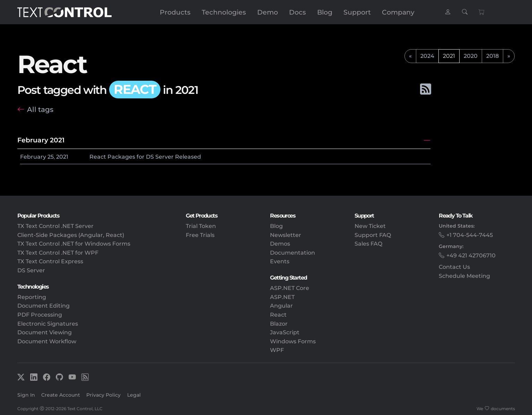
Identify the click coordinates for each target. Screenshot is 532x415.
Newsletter (286, 235)
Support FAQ (373, 235)
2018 (492, 56)
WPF (277, 350)
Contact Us (454, 267)
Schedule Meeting (464, 276)
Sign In (26, 395)
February (33, 157)
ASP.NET (282, 297)
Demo (268, 12)
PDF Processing (40, 315)
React (278, 315)
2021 (62, 157)
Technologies (224, 12)
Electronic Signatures (48, 324)
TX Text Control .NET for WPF (58, 253)
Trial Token (201, 226)
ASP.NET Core (290, 288)
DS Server (31, 270)
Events (280, 261)
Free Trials (200, 235)
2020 (471, 56)
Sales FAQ (368, 244)
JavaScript (285, 332)
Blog (325, 12)
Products (175, 12)
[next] (509, 56)
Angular (281, 306)
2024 (427, 56)
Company (398, 12)
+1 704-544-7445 (470, 235)
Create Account (61, 395)
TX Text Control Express (50, 261)
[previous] (410, 56)
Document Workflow (47, 341)
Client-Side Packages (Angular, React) (71, 235)
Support (357, 12)
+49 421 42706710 (471, 255)
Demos (280, 244)
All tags (40, 109)
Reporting (32, 297)
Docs (298, 12)
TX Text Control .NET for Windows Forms (74, 244)
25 (51, 157)
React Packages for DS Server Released (145, 157)
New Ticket (370, 226)
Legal (134, 395)
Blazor (279, 324)
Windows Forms (293, 341)
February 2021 (41, 140)
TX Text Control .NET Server (55, 226)
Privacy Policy (103, 395)
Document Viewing (45, 332)
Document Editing (43, 306)
